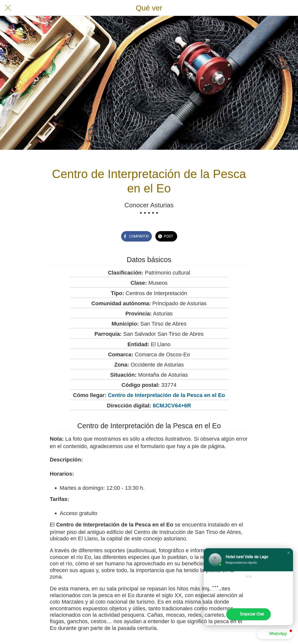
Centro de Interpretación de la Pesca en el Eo (166, 395)
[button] (289, 553)
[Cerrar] (8, 8)
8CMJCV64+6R (172, 406)
